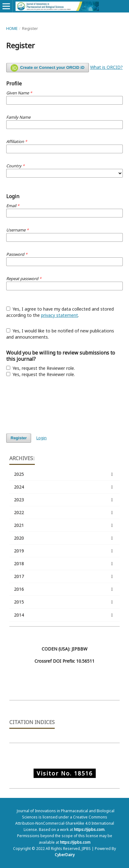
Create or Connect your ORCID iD (48, 68)
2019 (64, 551)
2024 (64, 487)
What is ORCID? (106, 67)
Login (41, 438)
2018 (64, 564)
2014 (64, 615)
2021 (64, 525)
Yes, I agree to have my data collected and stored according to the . (60, 312)
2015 (64, 602)
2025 (64, 474)
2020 (64, 538)
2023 (64, 500)
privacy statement (60, 315)
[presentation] (53, 405)
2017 (64, 576)
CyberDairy (65, 855)
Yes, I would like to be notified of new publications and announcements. (60, 334)
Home (12, 28)
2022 (64, 513)
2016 (64, 589)
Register (19, 438)
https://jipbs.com (89, 830)
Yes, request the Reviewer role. (41, 368)
